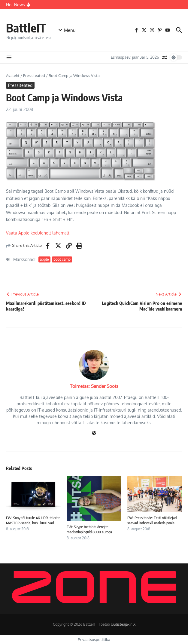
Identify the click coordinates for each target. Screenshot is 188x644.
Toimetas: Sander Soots (94, 386)
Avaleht (13, 75)
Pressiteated (34, 75)
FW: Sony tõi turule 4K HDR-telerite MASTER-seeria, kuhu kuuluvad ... (33, 520)
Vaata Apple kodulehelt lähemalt (38, 233)
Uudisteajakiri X (123, 624)
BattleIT (26, 28)
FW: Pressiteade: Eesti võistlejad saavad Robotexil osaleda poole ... (153, 520)
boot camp (62, 259)
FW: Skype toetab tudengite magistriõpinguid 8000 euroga (89, 529)
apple (44, 259)
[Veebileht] (94, 433)
